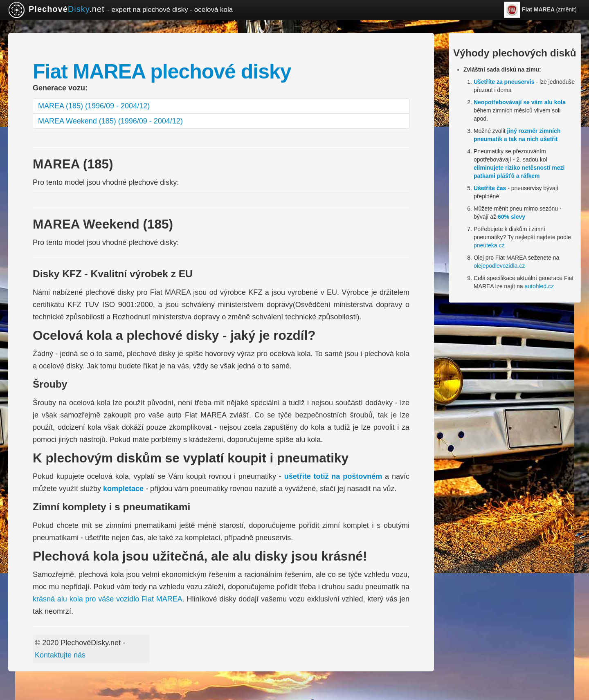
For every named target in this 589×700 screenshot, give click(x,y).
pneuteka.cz (489, 245)
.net (120, 10)
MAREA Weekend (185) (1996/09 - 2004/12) (110, 121)
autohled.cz (539, 286)
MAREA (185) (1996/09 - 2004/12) (94, 106)
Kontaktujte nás (60, 655)
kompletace (123, 489)
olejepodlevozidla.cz (499, 266)
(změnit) (540, 10)
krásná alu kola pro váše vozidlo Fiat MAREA (108, 599)
